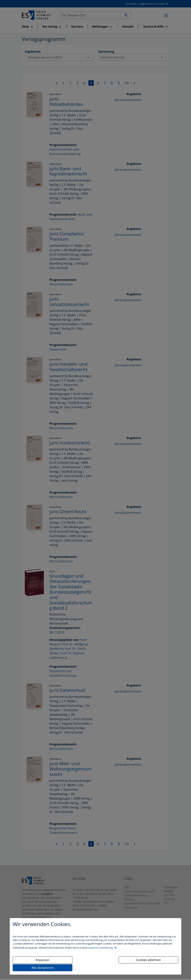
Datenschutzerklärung (101, 948)
